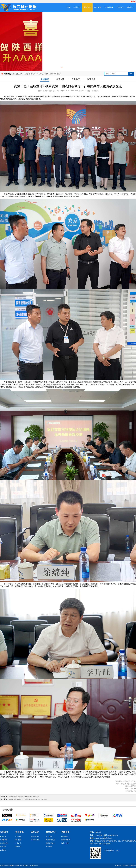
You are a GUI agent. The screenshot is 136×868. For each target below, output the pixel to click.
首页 (68, 7)
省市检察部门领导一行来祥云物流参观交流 (24, 797)
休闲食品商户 (35, 836)
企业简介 (3, 836)
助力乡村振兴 (50, 840)
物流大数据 (65, 843)
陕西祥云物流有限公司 (51, 91)
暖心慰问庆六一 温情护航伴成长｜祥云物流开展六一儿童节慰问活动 (37, 74)
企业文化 (3, 850)
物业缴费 (49, 847)
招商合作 (120, 7)
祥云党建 (60, 79)
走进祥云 (77, 7)
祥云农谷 (49, 836)
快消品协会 (65, 836)
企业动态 (76, 79)
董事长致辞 (4, 840)
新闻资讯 (87, 7)
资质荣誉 (3, 847)
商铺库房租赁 (66, 840)
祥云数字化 (109, 7)
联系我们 (131, 7)
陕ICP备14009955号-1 (30, 866)
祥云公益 (91, 79)
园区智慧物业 (50, 843)
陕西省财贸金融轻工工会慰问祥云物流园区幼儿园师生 (28, 799)
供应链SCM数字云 (129, 866)
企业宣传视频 (35, 840)
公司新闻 (45, 79)
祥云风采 (98, 7)
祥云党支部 (4, 843)
